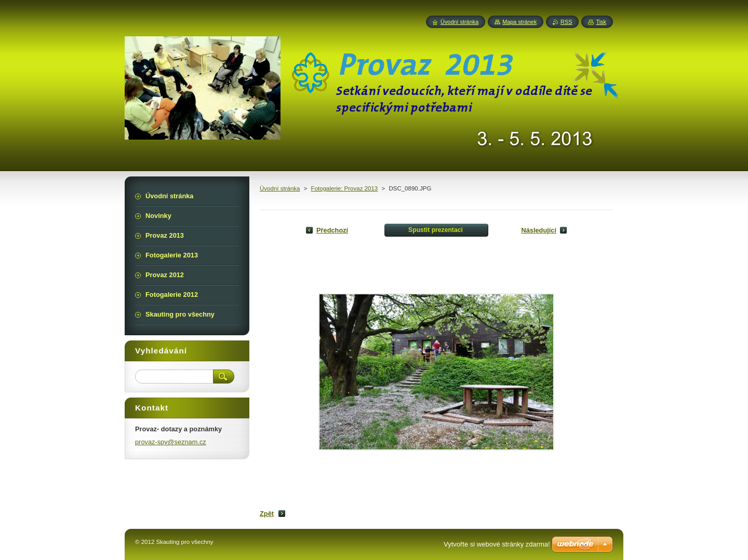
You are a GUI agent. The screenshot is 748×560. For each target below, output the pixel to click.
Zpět (267, 514)
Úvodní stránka (280, 188)
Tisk (601, 22)
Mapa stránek (519, 22)
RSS (566, 22)
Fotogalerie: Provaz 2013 (345, 188)
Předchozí (332, 230)
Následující (539, 230)
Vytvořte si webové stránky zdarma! (497, 544)
